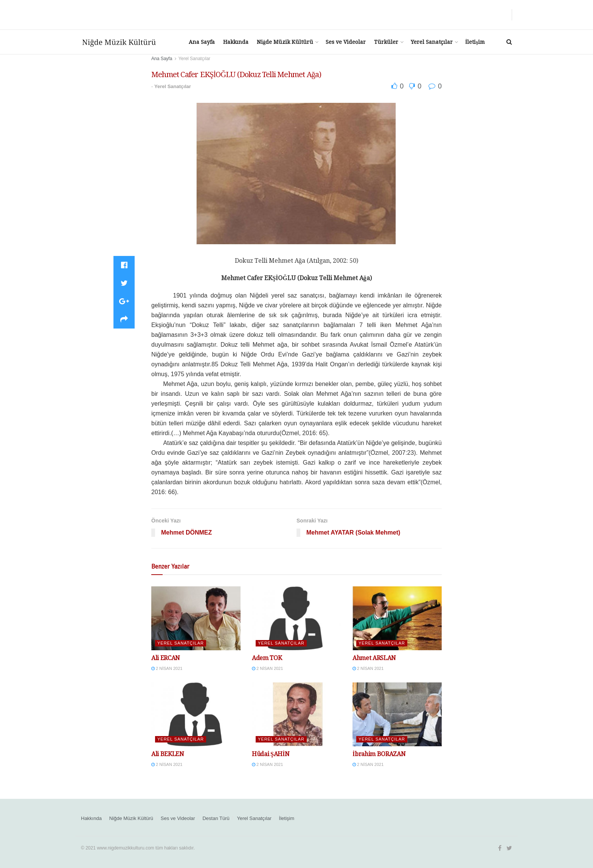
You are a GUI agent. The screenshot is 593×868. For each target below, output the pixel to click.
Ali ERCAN (166, 658)
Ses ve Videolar (346, 42)
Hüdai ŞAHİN (271, 754)
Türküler (386, 42)
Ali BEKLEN (168, 754)
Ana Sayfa (202, 42)
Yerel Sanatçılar (432, 42)
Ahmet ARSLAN (374, 658)
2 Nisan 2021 (167, 668)
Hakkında (236, 42)
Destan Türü (216, 818)
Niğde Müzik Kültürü (285, 42)
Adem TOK (267, 658)
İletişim (475, 42)
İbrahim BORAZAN (379, 754)
